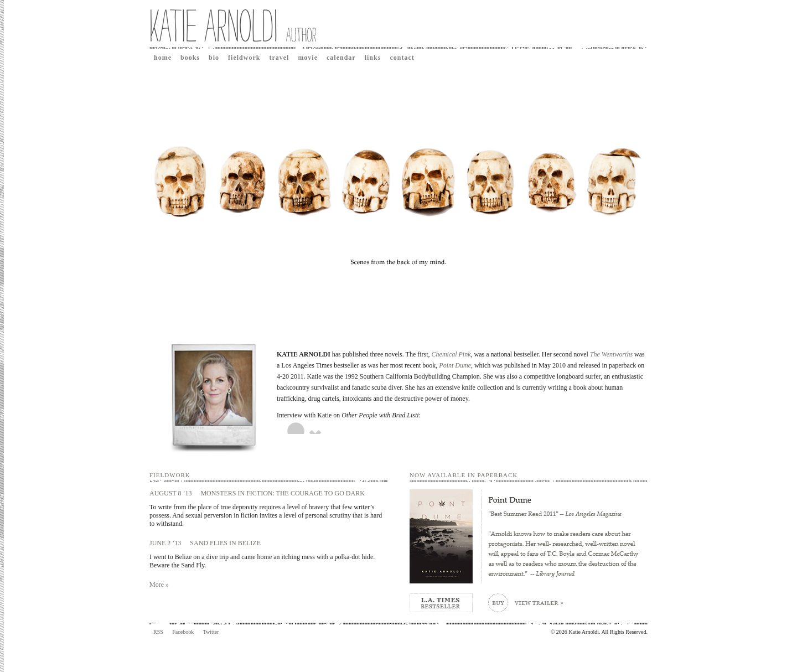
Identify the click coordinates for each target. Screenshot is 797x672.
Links (373, 58)
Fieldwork (244, 58)
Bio (214, 58)
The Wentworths (611, 354)
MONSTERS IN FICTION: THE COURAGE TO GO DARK (282, 493)
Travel (279, 58)
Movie (308, 58)
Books (190, 58)
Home (163, 58)
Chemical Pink (451, 354)
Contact (402, 58)
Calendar (341, 58)
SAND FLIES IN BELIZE (225, 543)
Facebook (183, 632)
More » (159, 585)
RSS (158, 632)
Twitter (211, 632)
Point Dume (455, 365)
